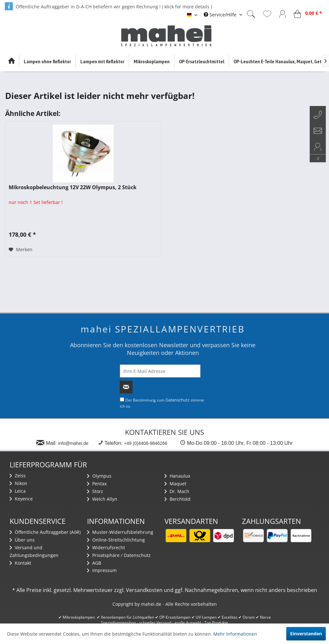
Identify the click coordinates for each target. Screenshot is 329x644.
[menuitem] (223, 15)
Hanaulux (177, 476)
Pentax (97, 484)
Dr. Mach (177, 491)
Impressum (102, 570)
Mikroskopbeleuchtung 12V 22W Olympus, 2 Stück (73, 187)
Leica (18, 491)
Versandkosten (144, 590)
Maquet (175, 484)
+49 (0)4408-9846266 (146, 443)
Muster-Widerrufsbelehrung (120, 532)
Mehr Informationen (235, 634)
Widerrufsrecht (106, 547)
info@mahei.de (73, 443)
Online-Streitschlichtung (116, 540)
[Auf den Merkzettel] (21, 250)
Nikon (18, 483)
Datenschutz (178, 400)
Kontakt (20, 563)
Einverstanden (306, 634)
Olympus (99, 476)
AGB (94, 563)
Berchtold (178, 499)
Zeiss (18, 476)
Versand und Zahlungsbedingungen (34, 551)
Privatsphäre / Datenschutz (119, 555)
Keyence (21, 499)
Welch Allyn (102, 499)
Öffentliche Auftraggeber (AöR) (45, 532)
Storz (95, 491)
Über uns (22, 540)
